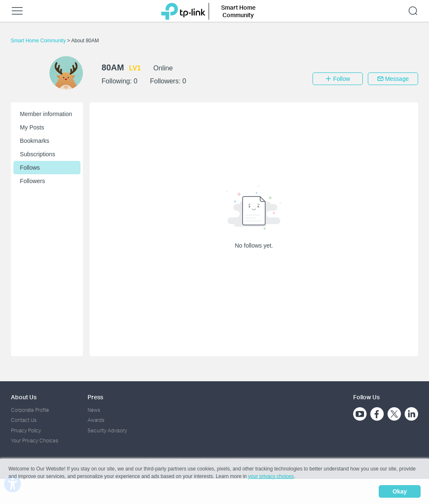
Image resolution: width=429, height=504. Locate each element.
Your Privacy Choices (35, 441)
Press (95, 397)
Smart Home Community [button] (238, 11)
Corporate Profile (30, 410)
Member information (46, 114)
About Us (24, 397)
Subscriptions (38, 154)
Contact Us (24, 420)
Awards (96, 420)
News (94, 410)
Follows (30, 168)
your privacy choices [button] (271, 476)
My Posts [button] (32, 127)
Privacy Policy (26, 430)
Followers (33, 181)
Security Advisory (107, 430)
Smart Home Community (39, 41)
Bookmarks (35, 141)
